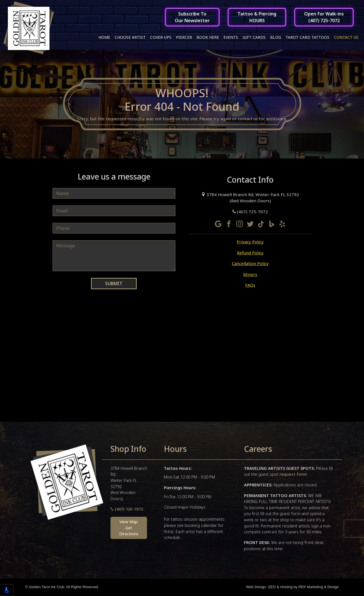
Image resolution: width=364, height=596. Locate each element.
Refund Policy (250, 253)
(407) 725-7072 (250, 212)
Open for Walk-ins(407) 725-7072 (324, 17)
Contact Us (346, 37)
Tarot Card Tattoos (308, 37)
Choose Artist (130, 37)
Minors (250, 275)
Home (104, 37)
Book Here (208, 37)
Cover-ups (161, 37)
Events (231, 37)
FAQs (250, 285)
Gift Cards (254, 37)
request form (293, 475)
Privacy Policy (250, 242)
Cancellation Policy (250, 264)
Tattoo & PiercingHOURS (257, 17)
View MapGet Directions (129, 528)
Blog (276, 37)
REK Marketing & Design (319, 587)
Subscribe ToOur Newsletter (192, 17)
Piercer (184, 37)
